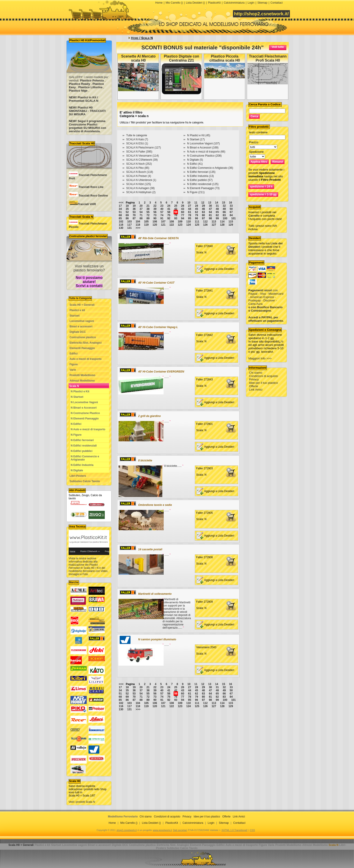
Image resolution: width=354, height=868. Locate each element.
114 (222, 222)
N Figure (76, 435)
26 (183, 206)
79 (197, 215)
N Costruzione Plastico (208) (204, 156)
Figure (74, 364)
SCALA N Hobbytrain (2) (141, 192)
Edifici (74, 354)
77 (183, 215)
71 (141, 215)
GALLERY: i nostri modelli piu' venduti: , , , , (89, 84)
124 (189, 225)
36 (134, 209)
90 (155, 218)
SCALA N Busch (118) (140, 172)
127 (214, 225)
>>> (138, 228)
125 (197, 225)
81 (210, 215)
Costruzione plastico (83, 337)
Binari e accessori (81, 326)
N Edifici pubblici (82, 451)
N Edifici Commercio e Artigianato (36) (210, 168)
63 (203, 212)
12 (203, 203)
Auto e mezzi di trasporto (86, 359)
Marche (74, 582)
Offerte (254, 386)
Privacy (254, 379)
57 (162, 212)
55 (148, 212)
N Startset (77, 397)
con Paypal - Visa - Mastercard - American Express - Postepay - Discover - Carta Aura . (266, 297)
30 (210, 206)
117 (129, 225)
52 (127, 212)
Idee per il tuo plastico (263, 383)
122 (172, 225)
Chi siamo (256, 373)
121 (163, 225)
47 (210, 209)
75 (169, 215)
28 (197, 206)
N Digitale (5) (195, 160)
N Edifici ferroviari (82, 440)
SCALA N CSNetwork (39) (142, 160)
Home (159, 3)
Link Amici (256, 390)
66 (224, 212)
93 (176, 218)
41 (169, 209)
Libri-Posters (78, 476)
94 (183, 218)
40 (162, 209)
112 (205, 222)
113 (214, 222)
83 (224, 215)
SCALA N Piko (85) (138, 168)
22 (155, 206)
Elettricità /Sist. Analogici (86, 343)
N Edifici (76, 424)
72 (148, 215)
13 (210, 203)
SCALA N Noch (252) (139, 164)
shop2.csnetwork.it (127, 830)
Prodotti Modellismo (82, 375)
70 (134, 215)
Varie (73, 370)
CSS (252, 830)
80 (203, 215)
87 (134, 218)
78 (190, 215)
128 (222, 225)
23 (162, 206)
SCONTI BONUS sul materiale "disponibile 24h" (203, 47)
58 (169, 212)
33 (231, 206)
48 (217, 209)
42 (176, 209)
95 (190, 218)
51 (120, 212)
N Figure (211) (196, 192)
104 (138, 222)
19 (134, 206)
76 (176, 215)
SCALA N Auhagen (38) (140, 188)
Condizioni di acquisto (263, 376)
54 (141, 212)
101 (233, 218)
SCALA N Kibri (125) (139, 184)
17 (120, 206)
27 (190, 206)
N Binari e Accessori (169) (203, 148)
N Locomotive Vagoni (84, 402)
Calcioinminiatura (234, 3)
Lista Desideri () (195, 3)
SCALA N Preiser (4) (139, 176)
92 (169, 218)
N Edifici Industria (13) (200, 176)
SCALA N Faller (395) (139, 152)
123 (180, 225)
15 (224, 203)
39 (155, 209)
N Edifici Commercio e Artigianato (85, 458)
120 (155, 225)
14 (217, 203)
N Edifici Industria (82, 465)
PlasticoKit (214, 3)
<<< (121, 203)
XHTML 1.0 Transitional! (234, 830)
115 (231, 222)
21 (148, 206)
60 (183, 212)
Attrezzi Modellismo (82, 381)
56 (155, 212)
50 (231, 209)
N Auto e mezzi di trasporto (88, 429)
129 (231, 225)
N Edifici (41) (195, 164)
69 (127, 215)
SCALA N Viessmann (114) (143, 156)
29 (203, 206)
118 (138, 225)
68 (120, 215)
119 (146, 225)
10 (189, 203)
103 (129, 222)
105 (146, 222)
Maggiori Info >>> (260, 358)
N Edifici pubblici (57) (200, 180)
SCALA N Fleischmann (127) (143, 148)
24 (169, 206)
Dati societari (180, 830)
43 (183, 209)
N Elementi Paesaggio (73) (203, 188)
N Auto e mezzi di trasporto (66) (206, 152)
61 (190, 212)
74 (162, 215)
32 (224, 206)
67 (231, 212)
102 (121, 222)
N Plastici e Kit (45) (199, 135)
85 (120, 218)
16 (230, 203)
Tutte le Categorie (80, 298)
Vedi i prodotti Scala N (82, 802)
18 (127, 206)
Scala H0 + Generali (82, 305)
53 (134, 212)
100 (225, 218)
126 (205, 225)
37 (141, 209)
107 (163, 222)
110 (189, 222)
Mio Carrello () (174, 3)
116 (121, 225)
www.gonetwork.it (162, 830)
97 (203, 218)
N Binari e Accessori (84, 408)
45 (197, 209)
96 (197, 218)
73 (155, 215)
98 (210, 218)
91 (162, 218)
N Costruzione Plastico (85, 413)
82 (217, 215)
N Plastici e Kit (80, 391)
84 (231, 215)
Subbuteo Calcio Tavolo (85, 481)
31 (217, 206)
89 (148, 218)
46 (203, 209)
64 (210, 212)
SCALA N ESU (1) (137, 144)
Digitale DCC (78, 332)
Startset (75, 316)
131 (129, 228)
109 (180, 222)
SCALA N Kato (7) (137, 139)
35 (127, 209)
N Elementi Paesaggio (85, 419)
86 (127, 218)
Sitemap (262, 3)
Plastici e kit (77, 310)
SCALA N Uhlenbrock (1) (141, 180)
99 (217, 218)
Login (251, 3)
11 (196, 203)
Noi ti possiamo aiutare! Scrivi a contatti (89, 282)
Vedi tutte (278, 47)
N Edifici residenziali (84, 446)
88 (141, 218)
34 (120, 209)
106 (155, 222)
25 (176, 206)
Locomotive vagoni (82, 321)
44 (190, 209)
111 (197, 222)
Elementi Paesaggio (82, 348)
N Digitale (77, 470)
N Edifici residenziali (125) (203, 184)
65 (217, 212)
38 (148, 209)
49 (224, 209)
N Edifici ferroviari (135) (201, 172)
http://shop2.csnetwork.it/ (261, 14)
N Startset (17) (196, 139)
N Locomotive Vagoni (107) (204, 144)
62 (197, 212)
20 (141, 206)
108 (172, 222)
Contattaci (277, 3)
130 (121, 228)
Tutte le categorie (137, 135)
